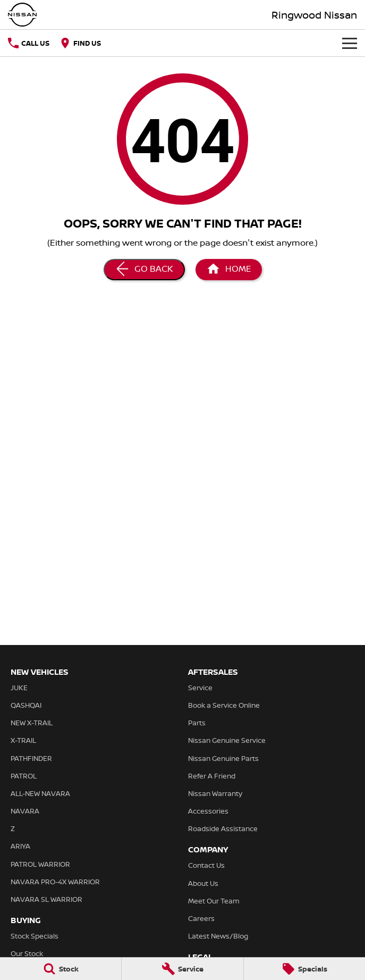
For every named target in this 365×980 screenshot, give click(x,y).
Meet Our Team (214, 901)
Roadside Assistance (223, 828)
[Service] (182, 969)
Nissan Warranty (215, 793)
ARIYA (20, 846)
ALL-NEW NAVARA (40, 793)
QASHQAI (26, 705)
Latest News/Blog (218, 936)
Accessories (208, 811)
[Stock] (61, 969)
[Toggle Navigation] (350, 43)
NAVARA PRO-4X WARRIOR (55, 882)
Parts (197, 723)
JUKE (19, 688)
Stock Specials (35, 936)
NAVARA (25, 811)
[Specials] (304, 969)
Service (200, 688)
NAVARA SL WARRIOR (46, 899)
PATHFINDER (31, 758)
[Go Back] (144, 270)
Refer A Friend (212, 776)
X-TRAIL (23, 740)
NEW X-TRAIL (32, 723)
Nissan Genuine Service (227, 740)
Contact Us (206, 865)
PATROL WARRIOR (40, 864)
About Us (203, 883)
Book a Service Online (224, 705)
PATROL (24, 776)
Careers (201, 918)
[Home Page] (229, 270)
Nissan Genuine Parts (223, 758)
